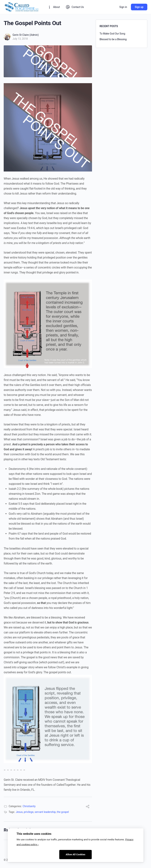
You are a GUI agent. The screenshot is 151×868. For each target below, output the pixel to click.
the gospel (63, 812)
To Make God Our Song (112, 34)
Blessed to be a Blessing (113, 39)
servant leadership (45, 812)
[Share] (88, 807)
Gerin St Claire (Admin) (26, 35)
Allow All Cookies (75, 854)
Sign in (123, 7)
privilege (29, 812)
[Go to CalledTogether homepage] (22, 7)
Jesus (19, 812)
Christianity (29, 806)
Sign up (139, 7)
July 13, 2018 (20, 39)
